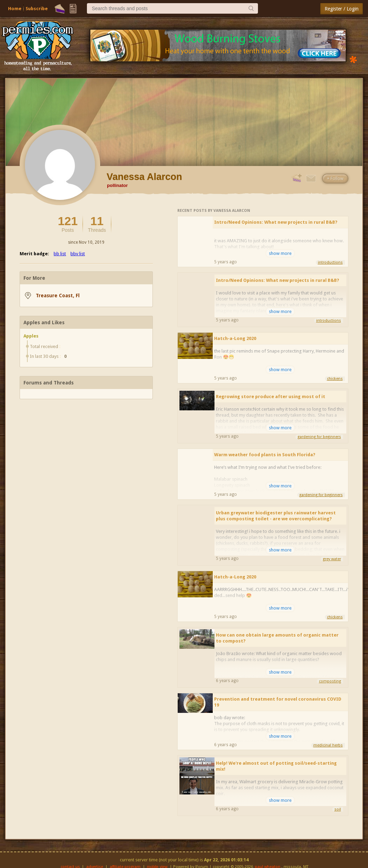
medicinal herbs (328, 745)
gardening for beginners (319, 437)
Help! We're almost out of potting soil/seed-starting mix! (276, 766)
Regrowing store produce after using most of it (271, 397)
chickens (335, 379)
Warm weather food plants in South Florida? (265, 455)
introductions (330, 262)
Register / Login (342, 9)
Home (15, 9)
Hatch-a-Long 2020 (235, 338)
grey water (332, 559)
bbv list (78, 254)
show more (280, 253)
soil (338, 809)
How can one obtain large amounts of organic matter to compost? (277, 638)
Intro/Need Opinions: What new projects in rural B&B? (276, 222)
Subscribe (37, 9)
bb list (60, 254)
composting (330, 681)
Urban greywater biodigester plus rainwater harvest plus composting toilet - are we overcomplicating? (276, 516)
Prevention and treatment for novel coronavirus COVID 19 (278, 702)
